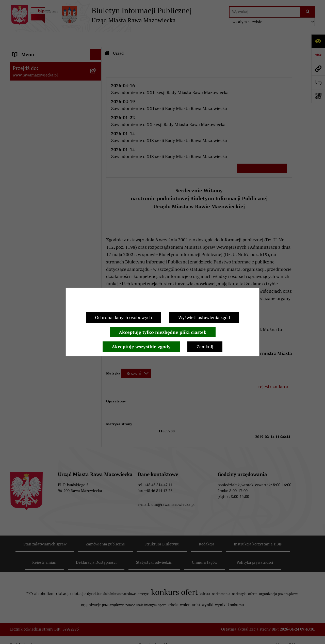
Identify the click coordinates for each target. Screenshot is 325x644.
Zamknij (205, 347)
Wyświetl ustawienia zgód (204, 317)
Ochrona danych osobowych (124, 317)
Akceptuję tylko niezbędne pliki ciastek (163, 332)
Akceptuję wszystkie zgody (141, 347)
